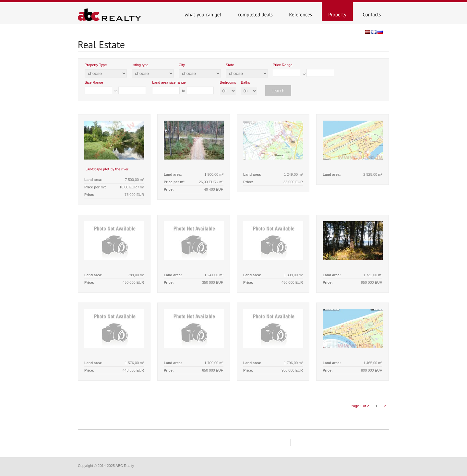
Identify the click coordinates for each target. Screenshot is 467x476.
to (303, 70)
